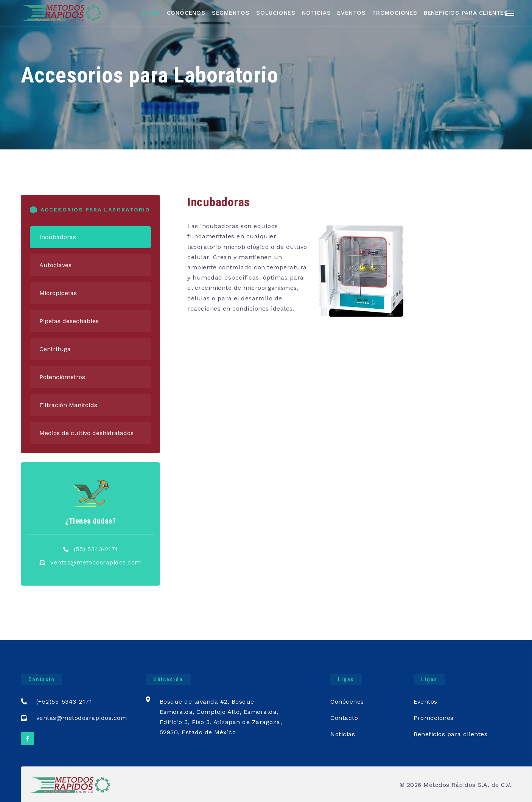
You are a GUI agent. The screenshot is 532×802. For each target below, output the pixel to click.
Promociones (395, 13)
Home (151, 13)
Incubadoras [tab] (58, 237)
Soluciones (276, 13)
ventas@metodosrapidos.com (96, 562)
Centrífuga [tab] (55, 349)
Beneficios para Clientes (466, 13)
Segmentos (231, 13)
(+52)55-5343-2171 (56, 702)
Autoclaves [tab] (55, 265)
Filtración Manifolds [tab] (68, 405)
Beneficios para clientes (450, 734)
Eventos (352, 13)
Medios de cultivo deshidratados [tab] (86, 433)
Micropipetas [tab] (58, 293)
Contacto (344, 718)
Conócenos (186, 13)
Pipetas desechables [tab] (69, 321)
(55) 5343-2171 (96, 549)
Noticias (316, 13)
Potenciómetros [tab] (62, 377)
